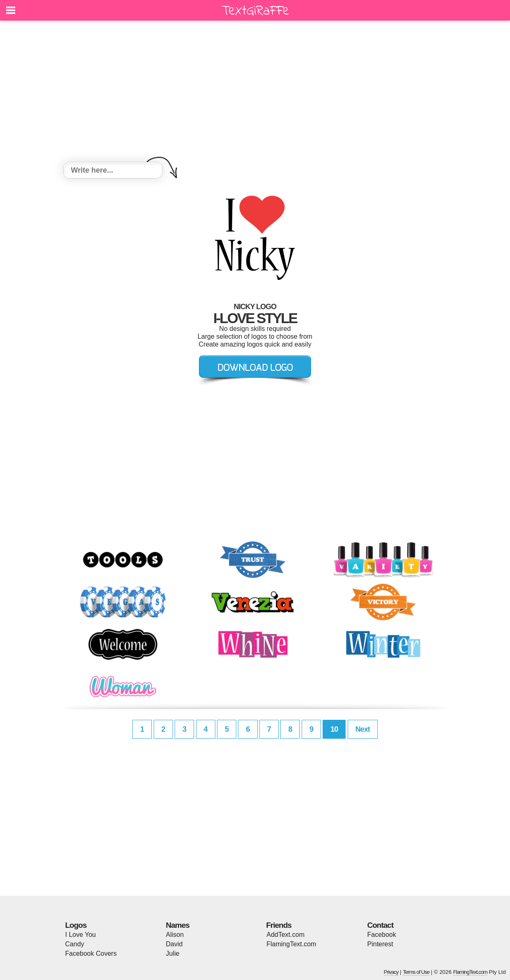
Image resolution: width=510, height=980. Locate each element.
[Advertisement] (255, 92)
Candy (75, 944)
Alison (175, 935)
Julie (173, 953)
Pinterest (380, 944)
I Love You (81, 935)
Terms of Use (416, 972)
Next (363, 729)
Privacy (391, 972)
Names (178, 925)
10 (334, 729)
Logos (76, 925)
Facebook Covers (91, 953)
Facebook (382, 935)
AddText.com (286, 935)
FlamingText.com (292, 944)
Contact (381, 925)
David (174, 944)
